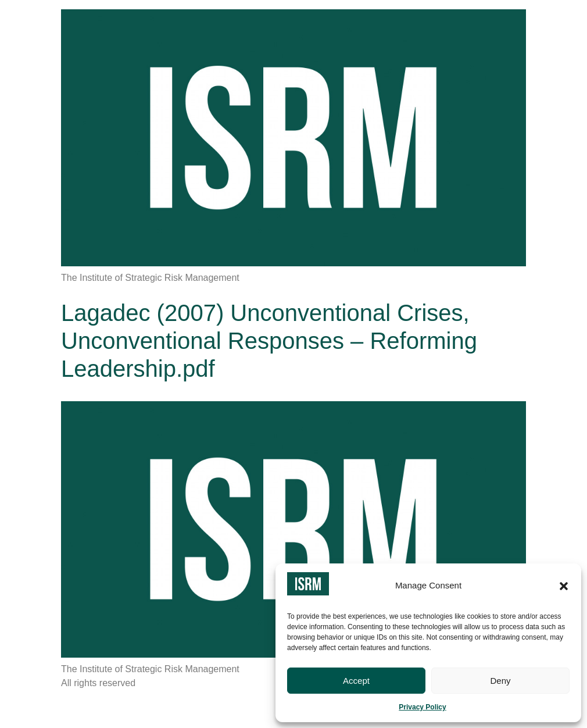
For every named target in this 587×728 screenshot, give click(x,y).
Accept (356, 681)
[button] (564, 586)
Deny (500, 681)
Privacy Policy (422, 707)
